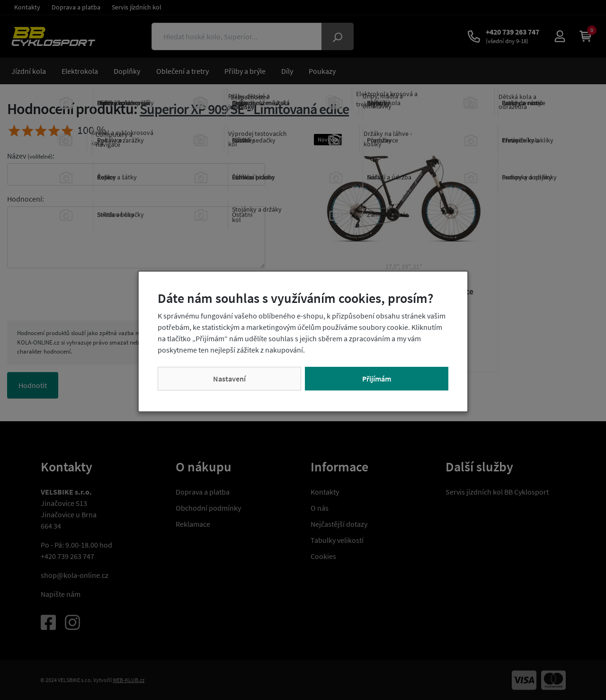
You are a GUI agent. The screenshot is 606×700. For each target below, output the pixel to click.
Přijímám (377, 379)
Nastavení (229, 379)
